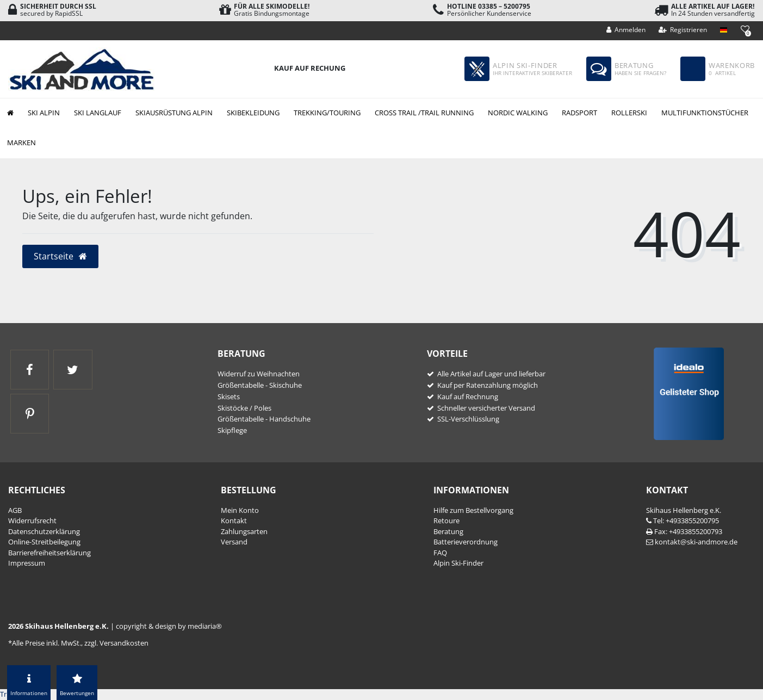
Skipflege (232, 430)
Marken (21, 143)
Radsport (579, 113)
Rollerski (629, 113)
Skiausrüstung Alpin (174, 113)
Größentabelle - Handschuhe (264, 419)
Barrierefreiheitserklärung (49, 553)
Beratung (448, 531)
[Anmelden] (626, 30)
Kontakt (234, 521)
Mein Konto (240, 510)
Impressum (27, 563)
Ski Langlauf (98, 113)
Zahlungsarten (244, 531)
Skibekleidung (253, 113)
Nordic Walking (518, 113)
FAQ (440, 553)
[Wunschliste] (745, 29)
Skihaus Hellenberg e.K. (684, 510)
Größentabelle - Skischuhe (260, 385)
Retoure (446, 521)
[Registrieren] (683, 30)
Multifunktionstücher (705, 113)
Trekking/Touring (327, 113)
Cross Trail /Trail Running (424, 113)
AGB (15, 510)
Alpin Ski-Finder (458, 563)
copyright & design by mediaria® (169, 626)
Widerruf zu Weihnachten (259, 374)
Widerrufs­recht (32, 521)
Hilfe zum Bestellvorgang (473, 510)
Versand (234, 542)
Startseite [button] (61, 256)
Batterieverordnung (466, 542)
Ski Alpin (44, 113)
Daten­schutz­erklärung (44, 531)
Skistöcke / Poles (244, 408)
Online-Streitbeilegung (44, 542)
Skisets (229, 397)
